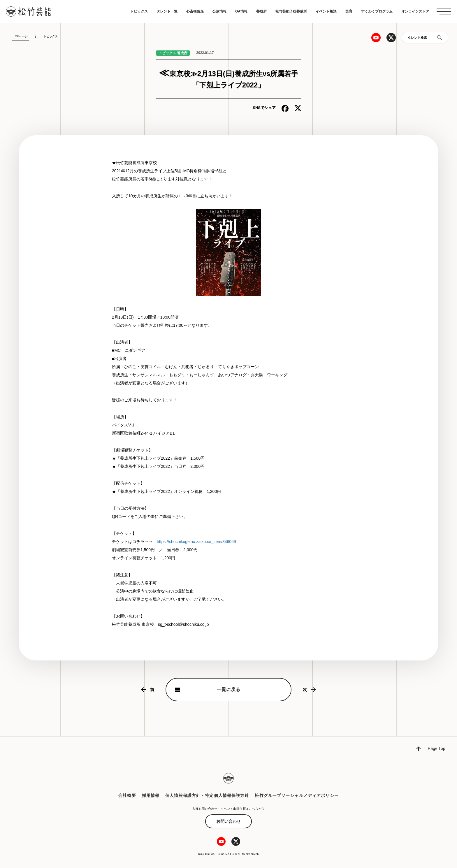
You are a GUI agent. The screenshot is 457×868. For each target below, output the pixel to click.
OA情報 (241, 11)
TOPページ (20, 36)
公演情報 (219, 11)
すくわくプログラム (377, 11)
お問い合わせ (228, 821)
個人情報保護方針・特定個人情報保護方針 (207, 795)
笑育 (349, 11)
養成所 (261, 11)
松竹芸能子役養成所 (291, 11)
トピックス (139, 11)
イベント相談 (326, 11)
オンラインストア (415, 11)
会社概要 (127, 795)
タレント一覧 (167, 11)
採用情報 (151, 795)
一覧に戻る (228, 689)
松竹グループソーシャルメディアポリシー (297, 795)
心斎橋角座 (195, 11)
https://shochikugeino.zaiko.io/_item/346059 (196, 542)
